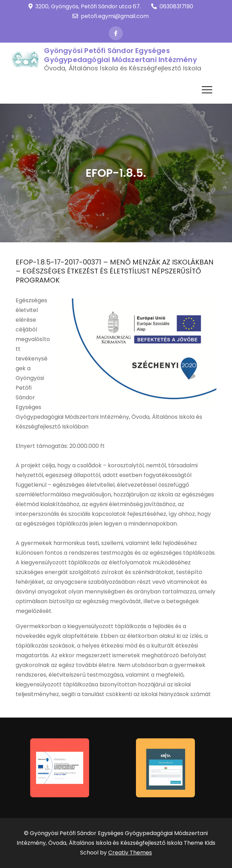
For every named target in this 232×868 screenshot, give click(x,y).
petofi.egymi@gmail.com (111, 16)
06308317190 (172, 6)
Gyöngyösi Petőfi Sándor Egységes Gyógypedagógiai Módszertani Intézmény (120, 55)
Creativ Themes (130, 853)
